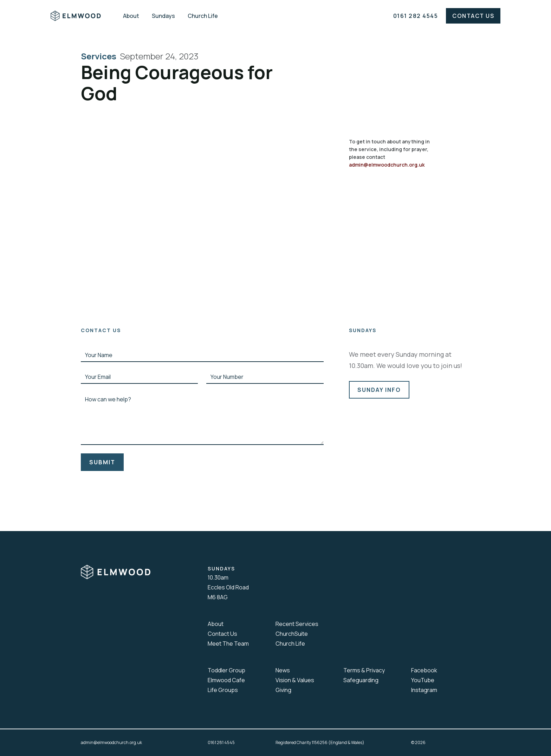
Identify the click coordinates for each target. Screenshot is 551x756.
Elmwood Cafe (226, 680)
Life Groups (223, 690)
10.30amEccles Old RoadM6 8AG (228, 587)
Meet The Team (228, 644)
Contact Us (473, 16)
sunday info (379, 390)
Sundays (163, 16)
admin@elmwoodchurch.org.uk (387, 165)
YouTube (423, 680)
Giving (283, 690)
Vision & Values (295, 680)
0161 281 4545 (221, 742)
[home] (81, 16)
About (131, 16)
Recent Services (297, 624)
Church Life (203, 16)
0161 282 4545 (416, 16)
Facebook (424, 670)
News (283, 670)
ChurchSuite (292, 634)
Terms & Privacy (364, 670)
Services (100, 56)
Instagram (424, 690)
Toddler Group (226, 670)
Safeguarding (361, 680)
